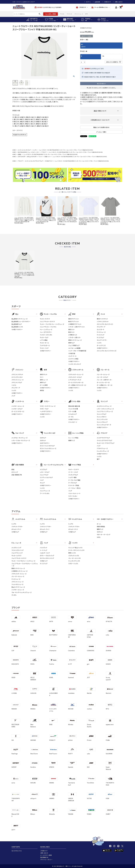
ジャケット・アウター (17, 527)
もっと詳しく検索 (51, 14)
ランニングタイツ (102, 417)
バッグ (13, 396)
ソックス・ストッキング (75, 364)
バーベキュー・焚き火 (75, 488)
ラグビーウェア (44, 409)
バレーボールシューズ (103, 374)
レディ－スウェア (45, 472)
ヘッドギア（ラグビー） (46, 411)
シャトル (14, 385)
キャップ (42, 483)
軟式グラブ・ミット (74, 321)
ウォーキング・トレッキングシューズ (22, 592)
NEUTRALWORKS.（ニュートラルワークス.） (29, 152)
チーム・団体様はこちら (100, 7)
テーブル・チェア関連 (74, 480)
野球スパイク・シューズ (75, 340)
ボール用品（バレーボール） (105, 385)
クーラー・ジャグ (73, 472)
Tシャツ (41, 157)
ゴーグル (71, 417)
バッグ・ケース (72, 356)
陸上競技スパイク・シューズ (19, 319)
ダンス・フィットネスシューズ (48, 448)
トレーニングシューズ (46, 329)
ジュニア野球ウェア (74, 345)
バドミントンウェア (17, 382)
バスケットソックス (74, 556)
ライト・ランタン (73, 496)
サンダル (14, 595)
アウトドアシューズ (102, 448)
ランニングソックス (102, 419)
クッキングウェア (73, 475)
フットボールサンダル (46, 335)
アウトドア (44, 152)
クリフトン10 (69, 14)
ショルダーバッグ (45, 553)
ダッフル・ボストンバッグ (47, 558)
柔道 (13, 469)
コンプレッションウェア (46, 477)
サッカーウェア (44, 337)
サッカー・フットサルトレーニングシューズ (23, 561)
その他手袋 (72, 353)
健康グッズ (72, 440)
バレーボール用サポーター (105, 380)
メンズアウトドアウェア (103, 438)
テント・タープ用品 (74, 485)
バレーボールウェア (102, 377)
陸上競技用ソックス (17, 327)
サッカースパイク (45, 319)
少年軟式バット (73, 335)
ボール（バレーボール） (103, 382)
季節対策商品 (101, 527)
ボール (99, 524)
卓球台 (42, 390)
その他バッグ (44, 561)
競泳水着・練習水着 (74, 406)
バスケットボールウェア (75, 377)
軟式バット (71, 332)
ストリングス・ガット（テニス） (105, 324)
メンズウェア (44, 469)
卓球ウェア (43, 382)
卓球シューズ (44, 380)
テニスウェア (101, 337)
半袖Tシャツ (48, 157)
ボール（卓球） (44, 385)
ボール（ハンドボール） (18, 411)
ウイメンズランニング (18, 550)
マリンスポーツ (73, 422)
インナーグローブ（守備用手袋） (77, 351)
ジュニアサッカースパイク (47, 321)
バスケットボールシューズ (76, 374)
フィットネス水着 (73, 409)
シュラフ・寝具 (72, 477)
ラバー (42, 377)
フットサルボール (45, 345)
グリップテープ (101, 327)
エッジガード (101, 329)
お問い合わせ (119, 2)
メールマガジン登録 (46, 855)
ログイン (89, 2)
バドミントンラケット (17, 374)
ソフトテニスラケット (103, 321)
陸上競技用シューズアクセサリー (21, 321)
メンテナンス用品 (73, 359)
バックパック (44, 548)
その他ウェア (15, 532)
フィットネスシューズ (17, 584)
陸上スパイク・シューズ (18, 587)
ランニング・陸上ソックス (75, 548)
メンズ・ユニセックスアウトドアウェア (34, 161)
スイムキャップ (73, 414)
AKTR (86, 14)
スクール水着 (72, 411)
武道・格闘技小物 (17, 475)
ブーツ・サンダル (45, 493)
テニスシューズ (101, 332)
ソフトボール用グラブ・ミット (77, 327)
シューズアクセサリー (46, 332)
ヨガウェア (43, 438)
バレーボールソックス (75, 558)
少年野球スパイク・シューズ (19, 571)
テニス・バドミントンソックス (76, 550)
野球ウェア (72, 343)
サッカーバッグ (44, 348)
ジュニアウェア (44, 475)
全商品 (20, 154)
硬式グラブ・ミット (74, 319)
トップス (35, 150)
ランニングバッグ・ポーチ (104, 425)
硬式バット (71, 329)
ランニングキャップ (102, 422)
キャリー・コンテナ (74, 469)
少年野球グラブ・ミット (75, 324)
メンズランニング (16, 548)
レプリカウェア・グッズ (75, 380)
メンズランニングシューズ (104, 406)
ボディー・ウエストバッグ (47, 556)
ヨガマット (43, 440)
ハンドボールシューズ (18, 406)
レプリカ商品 (44, 340)
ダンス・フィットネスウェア (47, 446)
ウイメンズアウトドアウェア (105, 440)
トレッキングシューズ (103, 451)
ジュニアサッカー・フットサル (48, 327)
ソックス (99, 343)
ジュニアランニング (17, 553)
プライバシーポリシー (46, 860)
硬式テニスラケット (102, 319)
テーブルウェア (73, 483)
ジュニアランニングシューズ (105, 411)
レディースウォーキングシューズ (21, 440)
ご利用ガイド (107, 2)
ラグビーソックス (73, 564)
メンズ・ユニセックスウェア (24, 150)
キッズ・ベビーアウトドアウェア (106, 443)
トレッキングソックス (74, 561)
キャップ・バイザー (102, 340)
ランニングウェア (102, 414)
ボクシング (15, 472)
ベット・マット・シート (74, 493)
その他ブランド (49, 161)
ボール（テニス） (101, 345)
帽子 (98, 459)
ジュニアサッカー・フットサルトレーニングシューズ (25, 565)
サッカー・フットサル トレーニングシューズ (52, 324)
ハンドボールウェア (17, 409)
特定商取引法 (44, 857)
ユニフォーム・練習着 (74, 348)
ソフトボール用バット (74, 337)
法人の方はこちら (17, 851)
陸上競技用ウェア (17, 324)
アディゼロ (62, 14)
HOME (14, 150)
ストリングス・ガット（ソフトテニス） (107, 351)
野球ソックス (72, 553)
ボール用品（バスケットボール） (77, 385)
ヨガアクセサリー (45, 443)
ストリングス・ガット (17, 377)
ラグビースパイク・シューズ (48, 406)
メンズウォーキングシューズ (19, 438)
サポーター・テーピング (104, 535)
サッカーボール (44, 343)
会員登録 (97, 2)
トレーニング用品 (73, 438)
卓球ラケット (44, 374)
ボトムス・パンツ (16, 529)
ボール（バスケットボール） (76, 382)
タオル (99, 537)
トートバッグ (44, 550)
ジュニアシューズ (45, 491)
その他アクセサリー (17, 329)
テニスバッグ (101, 335)
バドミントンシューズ (79, 14)
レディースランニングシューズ (105, 409)
